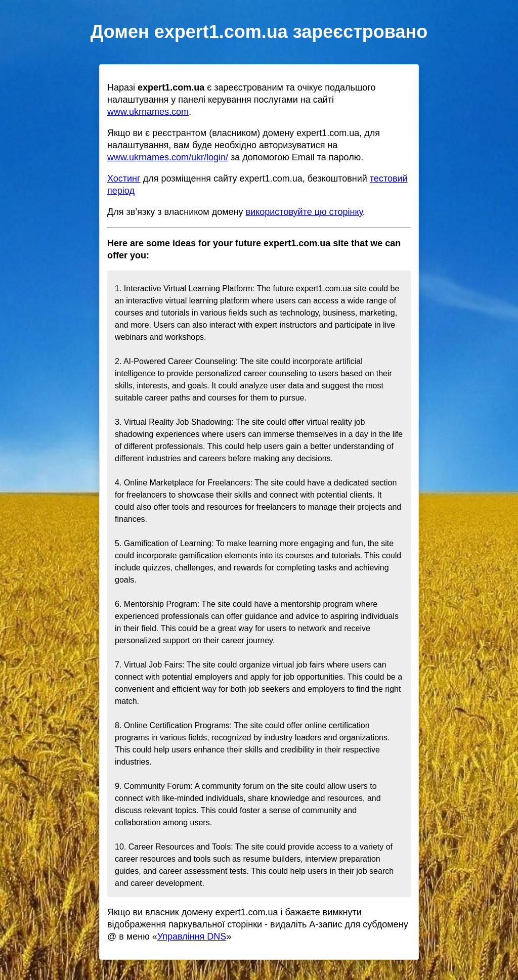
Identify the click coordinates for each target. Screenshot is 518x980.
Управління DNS (192, 937)
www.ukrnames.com (148, 112)
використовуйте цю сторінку (304, 212)
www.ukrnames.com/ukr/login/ (168, 157)
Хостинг (124, 179)
